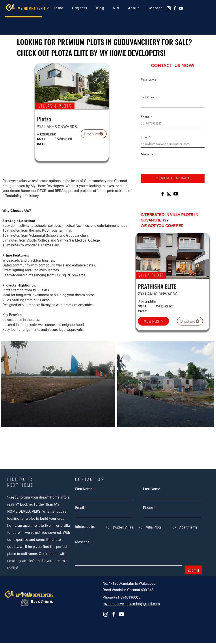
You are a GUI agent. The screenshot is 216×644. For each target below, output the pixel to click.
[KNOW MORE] (153, 321)
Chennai (46, 601)
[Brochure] (94, 134)
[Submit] (193, 570)
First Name (148, 80)
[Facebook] (175, 8)
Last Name (148, 97)
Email (144, 137)
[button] (80, 8)
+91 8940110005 (127, 597)
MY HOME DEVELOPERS (36, 8)
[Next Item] (207, 384)
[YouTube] (181, 8)
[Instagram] (169, 8)
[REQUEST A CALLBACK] (173, 178)
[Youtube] (176, 194)
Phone (145, 117)
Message (147, 154)
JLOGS (35, 601)
